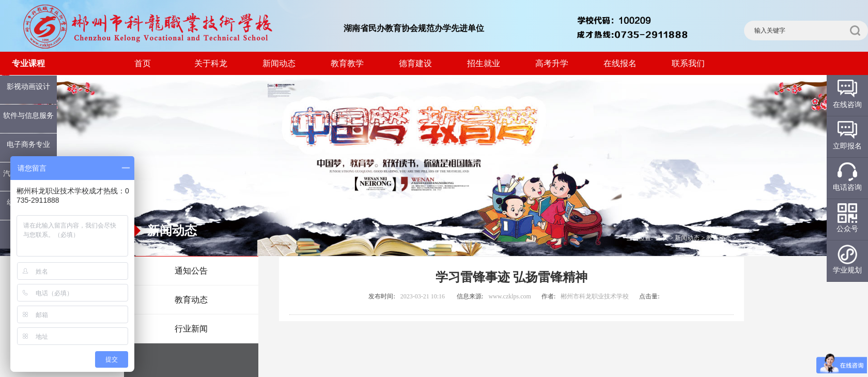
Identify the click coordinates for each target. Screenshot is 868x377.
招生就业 (484, 63)
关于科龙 (211, 63)
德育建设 (415, 63)
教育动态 (191, 300)
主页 (662, 238)
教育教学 (347, 63)
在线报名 (620, 63)
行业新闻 (191, 329)
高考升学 (552, 63)
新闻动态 (279, 63)
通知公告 (191, 271)
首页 (143, 63)
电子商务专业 (28, 145)
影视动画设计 (28, 87)
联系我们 (688, 63)
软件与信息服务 (28, 116)
